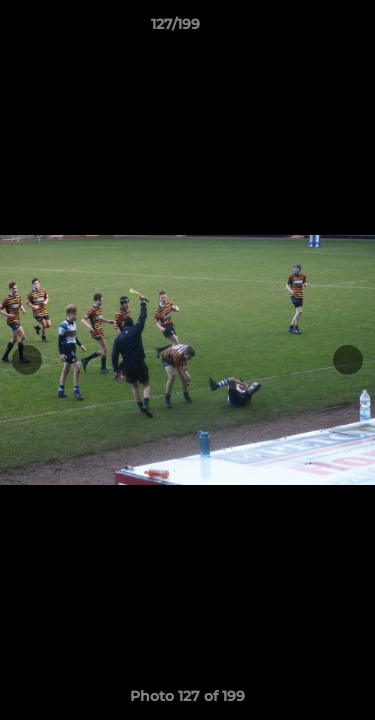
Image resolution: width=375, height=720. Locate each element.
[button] (303, 29)
